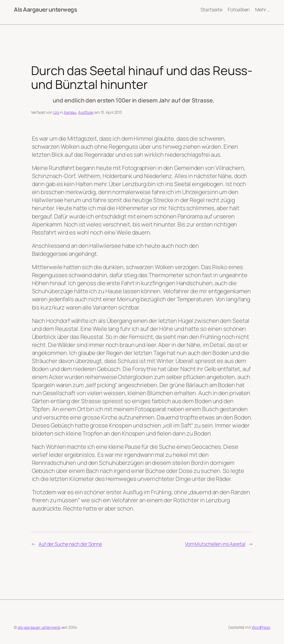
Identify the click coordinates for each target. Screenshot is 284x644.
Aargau (70, 112)
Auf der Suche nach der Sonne (70, 544)
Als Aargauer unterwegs (45, 9)
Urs (56, 112)
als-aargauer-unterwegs (39, 627)
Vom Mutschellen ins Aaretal (215, 544)
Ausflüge (86, 112)
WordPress (261, 627)
